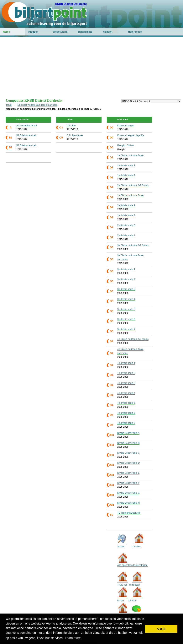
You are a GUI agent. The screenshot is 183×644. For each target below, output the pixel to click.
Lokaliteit (136, 547)
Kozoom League (126, 126)
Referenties (135, 32)
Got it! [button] (161, 629)
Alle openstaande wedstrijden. (133, 565)
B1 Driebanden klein (27, 135)
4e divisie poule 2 (126, 373)
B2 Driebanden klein (27, 145)
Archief (121, 547)
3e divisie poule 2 (126, 279)
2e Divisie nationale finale (130, 195)
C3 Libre (71, 126)
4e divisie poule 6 (126, 413)
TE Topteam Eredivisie (129, 513)
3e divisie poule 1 (126, 269)
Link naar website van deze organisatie (37, 105)
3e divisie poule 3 (126, 289)
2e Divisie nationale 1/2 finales (133, 185)
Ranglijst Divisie (125, 145)
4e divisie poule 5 (126, 403)
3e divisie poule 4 (126, 299)
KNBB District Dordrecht (71, 4)
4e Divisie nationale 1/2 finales (133, 339)
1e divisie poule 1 (126, 165)
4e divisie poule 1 (126, 363)
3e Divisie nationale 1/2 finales (133, 245)
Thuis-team (134, 585)
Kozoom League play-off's (131, 135)
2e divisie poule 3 (126, 225)
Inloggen (33, 32)
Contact (108, 32)
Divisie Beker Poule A (128, 433)
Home (6, 32)
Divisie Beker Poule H (128, 503)
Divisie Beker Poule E (128, 473)
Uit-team (133, 601)
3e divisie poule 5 (126, 309)
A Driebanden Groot (27, 126)
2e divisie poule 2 (126, 215)
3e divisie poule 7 (126, 329)
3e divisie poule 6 (126, 319)
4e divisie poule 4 (126, 393)
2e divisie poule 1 (126, 205)
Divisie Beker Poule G (129, 493)
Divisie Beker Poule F (128, 483)
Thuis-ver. (122, 585)
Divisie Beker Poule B (128, 443)
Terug (9, 105)
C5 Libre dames (75, 135)
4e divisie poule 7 (126, 423)
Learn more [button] (73, 638)
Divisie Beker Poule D (128, 463)
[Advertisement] (91, 70)
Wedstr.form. (61, 32)
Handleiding (85, 32)
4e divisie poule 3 (126, 383)
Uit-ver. (121, 601)
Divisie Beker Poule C (128, 453)
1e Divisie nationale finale (130, 155)
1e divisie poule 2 (126, 175)
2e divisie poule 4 (126, 235)
